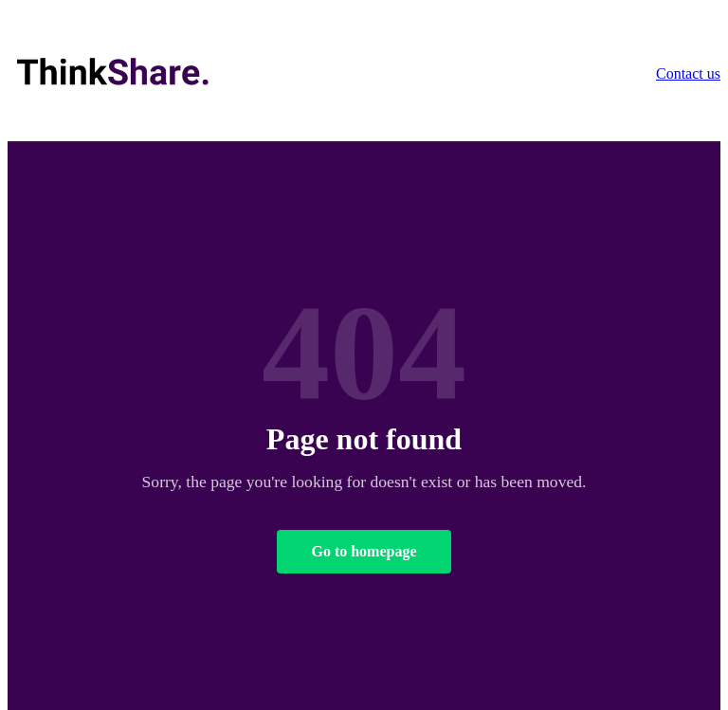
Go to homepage (364, 551)
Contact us (688, 73)
